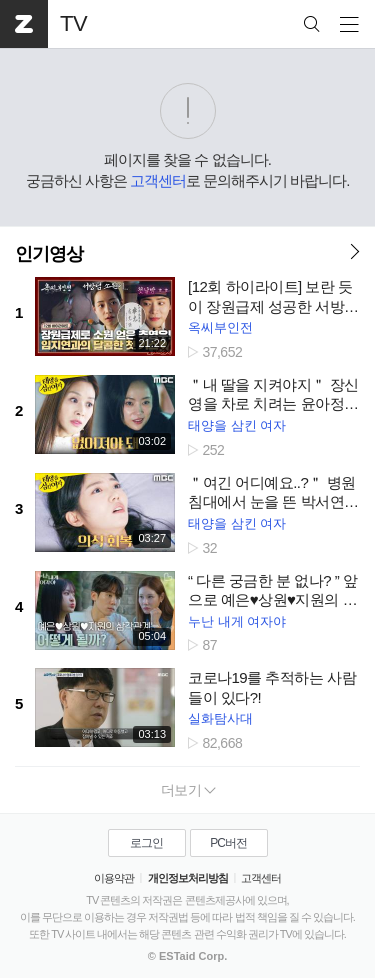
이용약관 (114, 878)
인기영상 (49, 254)
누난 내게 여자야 (237, 621)
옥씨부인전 (220, 327)
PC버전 (228, 843)
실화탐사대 (220, 718)
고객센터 (158, 180)
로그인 (146, 843)
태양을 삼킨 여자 (237, 425)
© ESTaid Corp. (187, 956)
